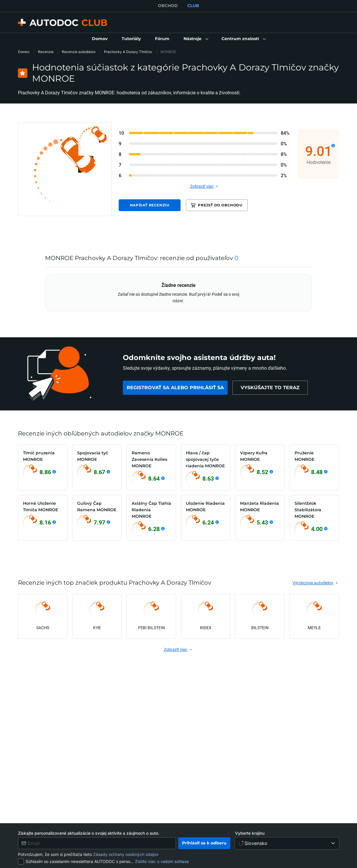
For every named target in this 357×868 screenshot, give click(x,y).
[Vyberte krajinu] (287, 843)
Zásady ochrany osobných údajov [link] (126, 854)
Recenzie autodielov (79, 52)
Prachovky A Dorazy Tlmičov (128, 52)
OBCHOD (168, 6)
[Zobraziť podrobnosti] (333, 146)
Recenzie (46, 52)
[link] (100, 39)
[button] (195, 39)
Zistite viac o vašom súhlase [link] (162, 861)
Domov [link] (24, 52)
